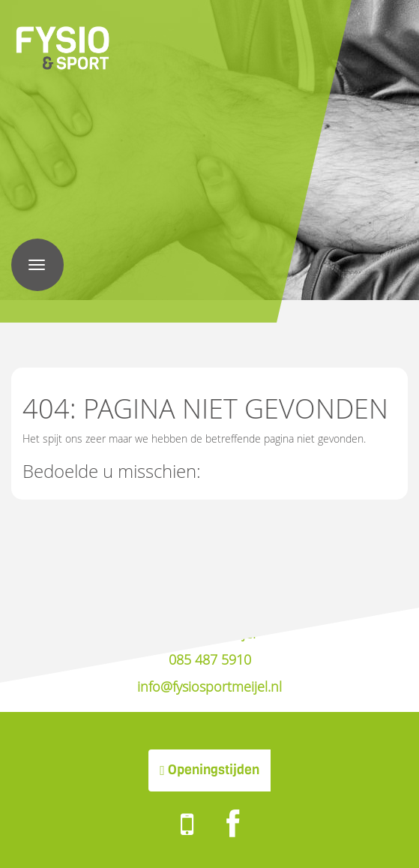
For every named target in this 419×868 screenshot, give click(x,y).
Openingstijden (209, 770)
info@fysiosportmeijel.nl (209, 686)
